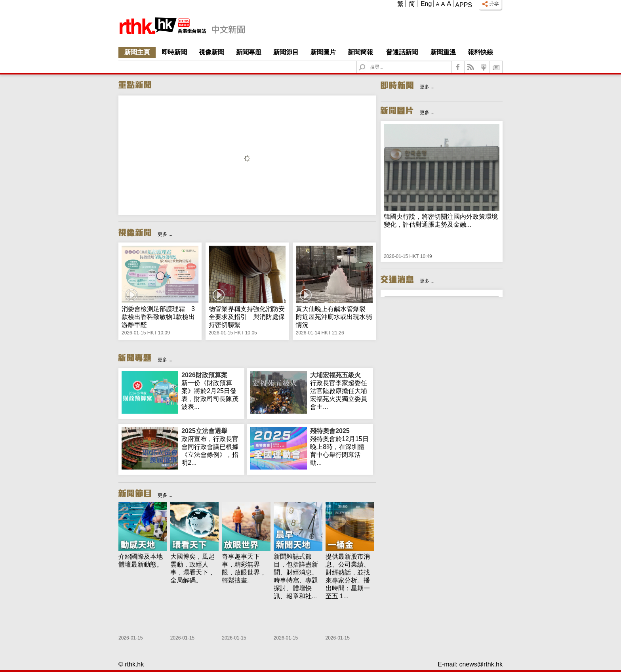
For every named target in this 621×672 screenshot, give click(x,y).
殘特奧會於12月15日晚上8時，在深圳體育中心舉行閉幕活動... (340, 447)
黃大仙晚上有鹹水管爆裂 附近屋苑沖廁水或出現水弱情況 (334, 317)
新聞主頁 (137, 52)
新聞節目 (286, 52)
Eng (426, 4)
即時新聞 (174, 52)
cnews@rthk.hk (481, 664)
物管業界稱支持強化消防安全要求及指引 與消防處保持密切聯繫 (247, 317)
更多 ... (165, 234)
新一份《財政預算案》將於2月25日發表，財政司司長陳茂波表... (211, 391)
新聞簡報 (360, 52)
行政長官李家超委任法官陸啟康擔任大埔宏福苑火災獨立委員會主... (340, 391)
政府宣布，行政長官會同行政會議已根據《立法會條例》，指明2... (211, 447)
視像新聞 (211, 52)
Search (367, 61)
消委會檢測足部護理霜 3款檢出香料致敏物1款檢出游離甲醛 (158, 317)
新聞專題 (249, 52)
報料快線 (480, 52)
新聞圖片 (323, 52)
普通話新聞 (402, 52)
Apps (464, 5)
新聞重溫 (443, 52)
